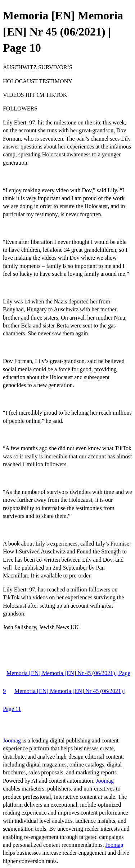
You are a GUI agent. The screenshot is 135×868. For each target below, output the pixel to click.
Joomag (13, 740)
